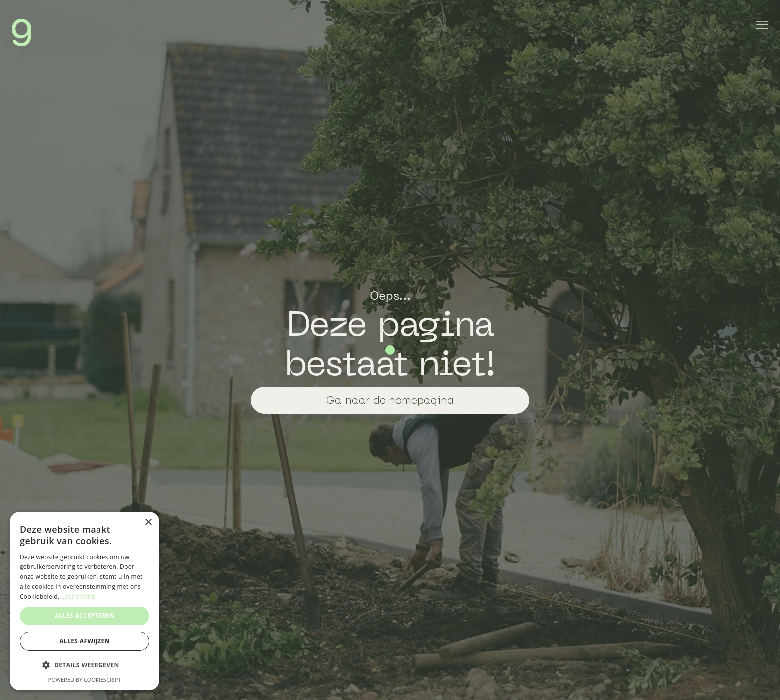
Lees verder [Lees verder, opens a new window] (78, 596)
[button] (85, 665)
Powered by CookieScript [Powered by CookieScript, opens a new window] (85, 679)
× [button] (148, 522)
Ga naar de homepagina (390, 400)
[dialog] (85, 601)
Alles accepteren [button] (85, 616)
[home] (22, 33)
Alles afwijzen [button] (85, 641)
